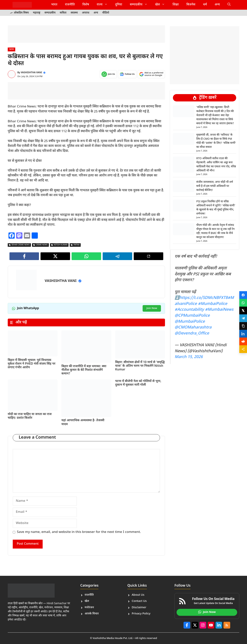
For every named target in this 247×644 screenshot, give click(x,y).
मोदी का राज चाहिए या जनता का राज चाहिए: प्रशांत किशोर (30, 416)
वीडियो (106, 13)
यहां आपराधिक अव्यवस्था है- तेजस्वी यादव (83, 422)
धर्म (205, 5)
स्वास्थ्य (74, 13)
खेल (162, 5)
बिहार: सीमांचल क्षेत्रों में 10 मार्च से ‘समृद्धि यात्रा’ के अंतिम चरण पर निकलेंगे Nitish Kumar (140, 366)
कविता (63, 13)
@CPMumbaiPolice (192, 316)
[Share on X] (243, 311)
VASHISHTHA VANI (31, 73)
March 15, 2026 (189, 357)
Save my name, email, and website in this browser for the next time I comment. (79, 532)
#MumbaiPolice (213, 304)
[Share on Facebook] (243, 295)
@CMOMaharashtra (193, 328)
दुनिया (119, 5)
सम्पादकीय (141, 5)
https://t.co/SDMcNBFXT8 (204, 298)
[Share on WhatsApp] (243, 303)
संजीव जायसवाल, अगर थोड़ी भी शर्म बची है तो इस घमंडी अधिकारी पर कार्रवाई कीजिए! (215, 186)
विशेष (86, 5)
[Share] (243, 349)
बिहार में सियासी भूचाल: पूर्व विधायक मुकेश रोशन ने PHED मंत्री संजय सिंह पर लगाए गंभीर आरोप (32, 364)
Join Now (152, 308)
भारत (54, 5)
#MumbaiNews (219, 310)
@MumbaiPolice (190, 322)
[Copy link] (243, 326)
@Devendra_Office (192, 333)
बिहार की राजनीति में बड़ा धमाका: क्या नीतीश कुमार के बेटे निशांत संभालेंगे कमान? (84, 370)
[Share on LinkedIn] (243, 334)
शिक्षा (176, 5)
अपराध (86, 13)
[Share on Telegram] (243, 318)
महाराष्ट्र (37, 13)
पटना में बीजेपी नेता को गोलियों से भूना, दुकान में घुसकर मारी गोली (138, 383)
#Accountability (189, 310)
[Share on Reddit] (243, 341)
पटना (11, 49)
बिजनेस (191, 5)
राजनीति (70, 5)
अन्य (217, 5)
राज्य (104, 5)
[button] (229, 5)
